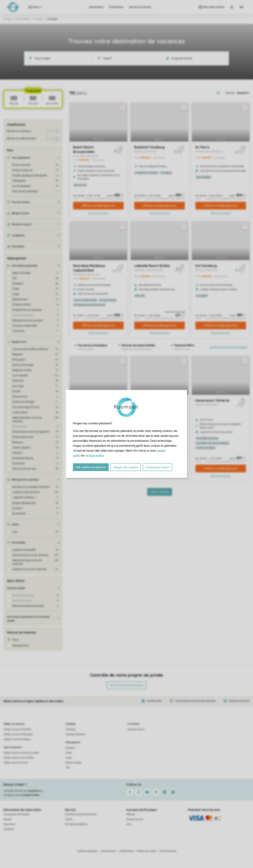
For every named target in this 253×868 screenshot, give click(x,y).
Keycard (7, 819)
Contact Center (31, 795)
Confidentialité (126, 851)
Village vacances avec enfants (19, 758)
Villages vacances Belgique (17, 739)
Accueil (8, 19)
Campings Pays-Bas (75, 734)
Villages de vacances (14, 724)
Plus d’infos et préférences (126, 685)
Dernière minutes (136, 729)
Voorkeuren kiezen (157, 467)
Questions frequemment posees (81, 814)
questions (34, 791)
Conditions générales (87, 851)
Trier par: (230, 93)
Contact (69, 819)
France (39, 19)
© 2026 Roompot (168, 851)
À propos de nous (135, 819)
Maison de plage (74, 763)
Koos (129, 824)
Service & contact (140, 7)
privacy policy (95, 456)
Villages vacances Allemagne (18, 734)
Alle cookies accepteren (91, 467)
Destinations (23, 19)
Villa (68, 768)
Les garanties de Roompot (16, 814)
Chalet (69, 753)
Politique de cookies (147, 851)
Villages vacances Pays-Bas (17, 729)
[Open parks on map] (221, 93)
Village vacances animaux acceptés (21, 753)
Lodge (69, 758)
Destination (96, 7)
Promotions (116, 7)
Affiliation (131, 814)
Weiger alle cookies (126, 467)
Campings (71, 724)
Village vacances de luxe (16, 763)
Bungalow (70, 748)
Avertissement (108, 851)
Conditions (9, 829)
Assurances (9, 824)
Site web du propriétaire (76, 824)
